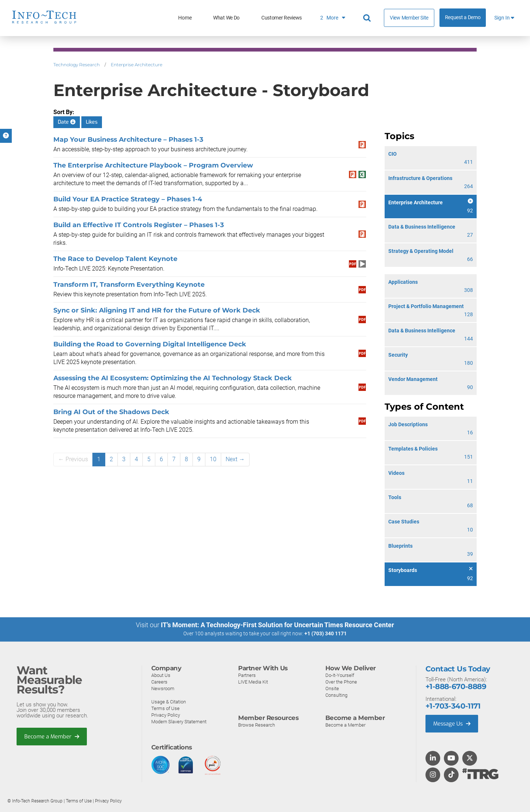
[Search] (368, 18)
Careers (159, 682)
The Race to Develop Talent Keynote (115, 259)
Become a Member (52, 736)
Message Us (453, 723)
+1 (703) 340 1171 (326, 633)
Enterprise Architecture (137, 65)
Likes (92, 122)
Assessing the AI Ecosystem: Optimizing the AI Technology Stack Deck (173, 378)
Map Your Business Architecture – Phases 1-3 (128, 139)
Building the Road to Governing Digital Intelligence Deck (150, 344)
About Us (161, 675)
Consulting (336, 695)
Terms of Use (165, 708)
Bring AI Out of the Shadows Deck (111, 412)
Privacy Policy (166, 715)
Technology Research (77, 65)
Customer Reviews (282, 18)
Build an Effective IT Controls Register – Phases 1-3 (139, 225)
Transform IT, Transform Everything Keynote (129, 284)
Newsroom (163, 688)
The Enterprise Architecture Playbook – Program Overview (153, 165)
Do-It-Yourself (340, 675)
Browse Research (257, 725)
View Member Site (409, 18)
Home (185, 18)
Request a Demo (463, 17)
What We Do (226, 18)
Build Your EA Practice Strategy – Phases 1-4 (128, 199)
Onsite (332, 688)
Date (67, 122)
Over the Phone (341, 682)
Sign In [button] (504, 18)
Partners (247, 675)
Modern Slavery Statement (179, 721)
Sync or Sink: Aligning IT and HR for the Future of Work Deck (157, 310)
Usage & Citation (169, 701)
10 (213, 459)
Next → (235, 459)
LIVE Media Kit (253, 682)
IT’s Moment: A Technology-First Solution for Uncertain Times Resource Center (278, 625)
